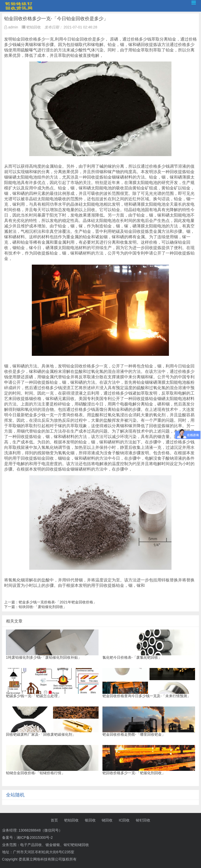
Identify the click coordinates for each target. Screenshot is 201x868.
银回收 (90, 820)
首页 (54, 820)
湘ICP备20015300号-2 (35, 838)
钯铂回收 (71, 820)
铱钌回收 (143, 820)
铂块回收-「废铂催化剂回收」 (43, 607)
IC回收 (124, 820)
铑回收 (107, 820)
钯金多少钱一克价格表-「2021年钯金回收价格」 (58, 602)
